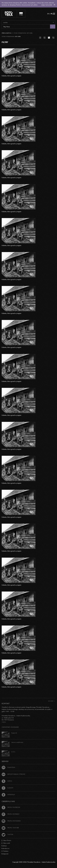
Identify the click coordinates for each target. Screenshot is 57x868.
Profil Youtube (10, 828)
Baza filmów (6, 840)
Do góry (52, 701)
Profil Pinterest (11, 814)
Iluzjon (7, 788)
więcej (4, 722)
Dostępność (5, 854)
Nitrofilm (8, 795)
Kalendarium (5, 848)
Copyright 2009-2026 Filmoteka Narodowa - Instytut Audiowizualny (34, 862)
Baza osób (6, 843)
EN (48, 14)
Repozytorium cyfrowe (13, 774)
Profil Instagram (11, 821)
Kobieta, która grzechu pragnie (11, 76)
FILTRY (5, 42)
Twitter (7, 834)
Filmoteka (8, 767)
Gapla (7, 781)
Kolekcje (4, 846)
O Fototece (5, 851)
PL (52, 14)
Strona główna (7, 33)
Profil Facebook (11, 807)
